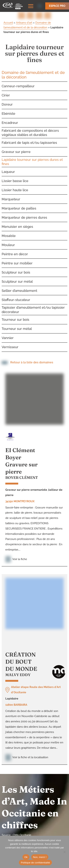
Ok (26, 857)
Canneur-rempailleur (18, 82)
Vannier (8, 334)
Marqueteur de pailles (19, 205)
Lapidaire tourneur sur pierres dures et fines (32, 158)
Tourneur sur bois (15, 316)
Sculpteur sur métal (17, 278)
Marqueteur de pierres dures (24, 214)
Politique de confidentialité (35, 863)
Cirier (6, 92)
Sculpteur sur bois (16, 269)
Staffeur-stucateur (16, 296)
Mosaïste (9, 232)
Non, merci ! (40, 857)
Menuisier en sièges (17, 223)
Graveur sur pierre (16, 148)
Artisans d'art (24, 19)
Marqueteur (11, 196)
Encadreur (10, 119)
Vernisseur (10, 344)
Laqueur (8, 168)
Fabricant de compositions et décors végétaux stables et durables (30, 129)
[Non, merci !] (64, 852)
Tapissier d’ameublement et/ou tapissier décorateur (33, 306)
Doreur (7, 101)
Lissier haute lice (15, 186)
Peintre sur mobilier (17, 260)
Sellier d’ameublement (19, 287)
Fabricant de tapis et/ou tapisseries (29, 139)
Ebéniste (8, 110)
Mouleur (8, 241)
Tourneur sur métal (17, 325)
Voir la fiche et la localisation (27, 754)
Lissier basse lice (15, 177)
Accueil (8, 19)
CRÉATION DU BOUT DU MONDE (21, 658)
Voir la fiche (16, 556)
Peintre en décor (15, 250)
